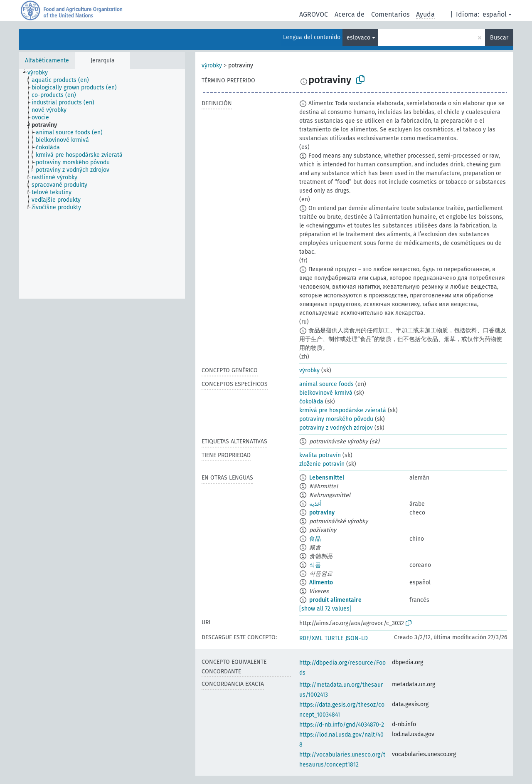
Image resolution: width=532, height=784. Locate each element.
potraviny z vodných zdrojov (336, 428)
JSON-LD (357, 638)
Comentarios (390, 14)
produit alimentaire (335, 600)
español (495, 14)
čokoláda (311, 402)
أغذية (315, 504)
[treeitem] (41, 73)
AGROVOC (314, 14)
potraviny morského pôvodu (336, 419)
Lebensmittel (327, 478)
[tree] (102, 184)
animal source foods (326, 384)
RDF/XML (311, 638)
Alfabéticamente (47, 61)
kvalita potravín (320, 455)
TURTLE (334, 638)
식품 (315, 565)
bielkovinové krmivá (326, 393)
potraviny (322, 513)
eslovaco (358, 38)
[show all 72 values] (325, 609)
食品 (315, 539)
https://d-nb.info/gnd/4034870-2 (342, 725)
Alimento (321, 582)
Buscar (499, 38)
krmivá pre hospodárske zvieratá (343, 410)
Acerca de (350, 14)
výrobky (212, 66)
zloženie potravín (322, 464)
